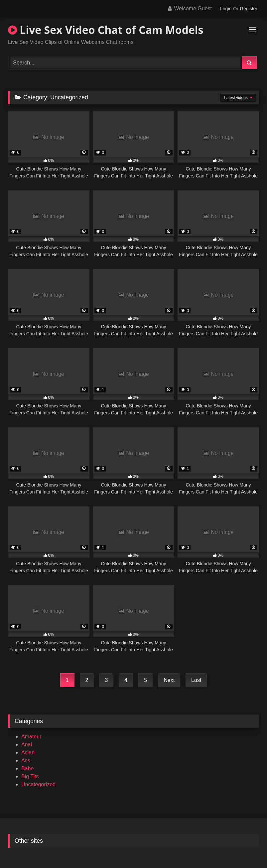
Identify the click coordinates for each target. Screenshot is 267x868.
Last (196, 680)
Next (169, 680)
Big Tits (30, 776)
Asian (28, 753)
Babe (27, 768)
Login (226, 9)
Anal (27, 745)
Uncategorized (38, 784)
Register (249, 9)
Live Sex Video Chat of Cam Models (106, 30)
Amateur (31, 737)
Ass (26, 760)
